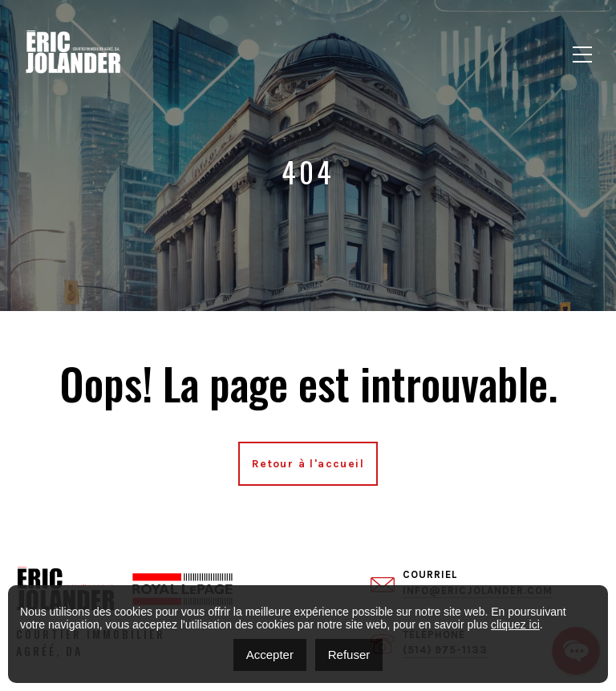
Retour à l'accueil (308, 464)
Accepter (270, 655)
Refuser (349, 655)
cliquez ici (515, 624)
